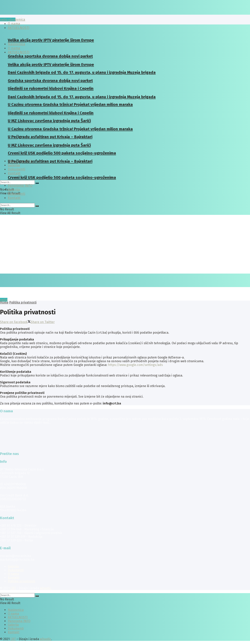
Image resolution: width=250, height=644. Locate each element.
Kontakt (14, 173)
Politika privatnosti (23, 302)
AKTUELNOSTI (19, 52)
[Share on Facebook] (14, 322)
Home (4, 302)
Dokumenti (17, 194)
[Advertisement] (125, 244)
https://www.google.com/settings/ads (135, 365)
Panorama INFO (20, 186)
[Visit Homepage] (30, 14)
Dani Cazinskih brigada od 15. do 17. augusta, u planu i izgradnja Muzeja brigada (82, 72)
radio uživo (8, 19)
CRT (13, 588)
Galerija (14, 165)
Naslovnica (17, 20)
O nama (13, 574)
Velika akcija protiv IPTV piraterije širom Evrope (51, 40)
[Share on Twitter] (41, 322)
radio (4, 300)
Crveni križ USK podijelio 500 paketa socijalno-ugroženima (62, 177)
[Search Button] (37, 183)
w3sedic (46, 588)
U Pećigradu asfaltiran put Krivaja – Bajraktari (50, 161)
